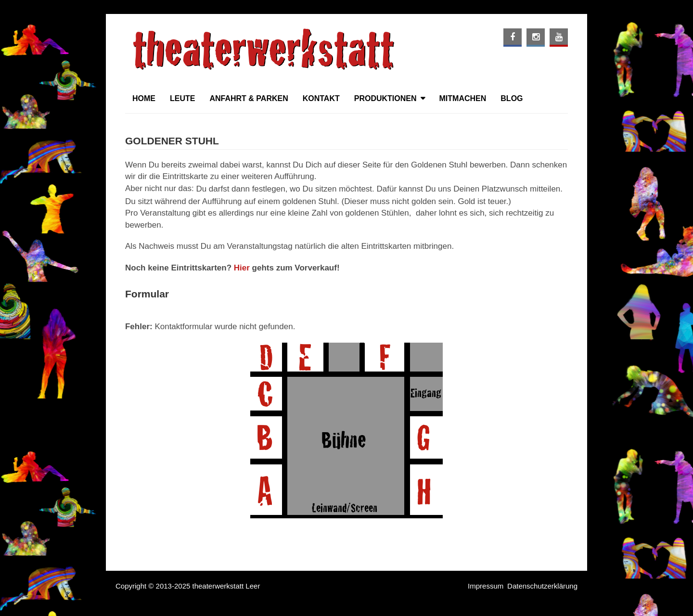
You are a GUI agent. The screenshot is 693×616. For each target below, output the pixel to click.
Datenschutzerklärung (542, 586)
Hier (242, 268)
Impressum (486, 586)
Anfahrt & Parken (249, 98)
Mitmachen (463, 98)
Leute (182, 98)
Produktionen (385, 98)
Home (144, 98)
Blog (512, 98)
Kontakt (321, 98)
